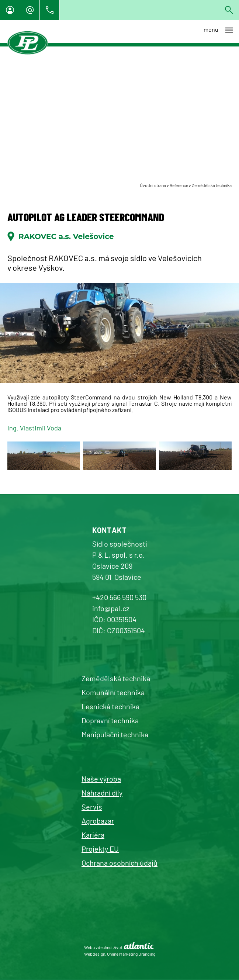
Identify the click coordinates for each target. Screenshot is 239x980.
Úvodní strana (153, 185)
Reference (179, 185)
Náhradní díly (102, 793)
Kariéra (93, 835)
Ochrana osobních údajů (119, 863)
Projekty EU (100, 849)
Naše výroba (101, 779)
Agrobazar (98, 821)
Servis (92, 807)
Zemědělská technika (212, 185)
